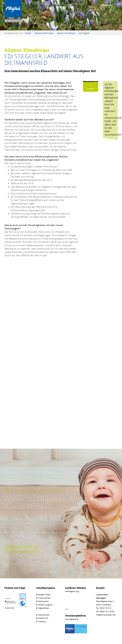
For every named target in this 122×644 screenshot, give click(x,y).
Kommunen (59, 5)
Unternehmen (46, 5)
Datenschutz (43, 615)
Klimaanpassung (74, 5)
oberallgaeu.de (72, 619)
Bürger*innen (43, 595)
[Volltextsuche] (95, 6)
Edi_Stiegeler (84, 33)
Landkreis (88, 5)
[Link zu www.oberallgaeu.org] (109, 6)
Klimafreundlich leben (44, 33)
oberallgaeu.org (72, 591)
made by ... (42, 621)
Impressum (42, 618)
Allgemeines (43, 608)
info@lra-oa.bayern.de (106, 615)
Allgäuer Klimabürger (66, 33)
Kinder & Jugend (44, 605)
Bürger (35, 5)
